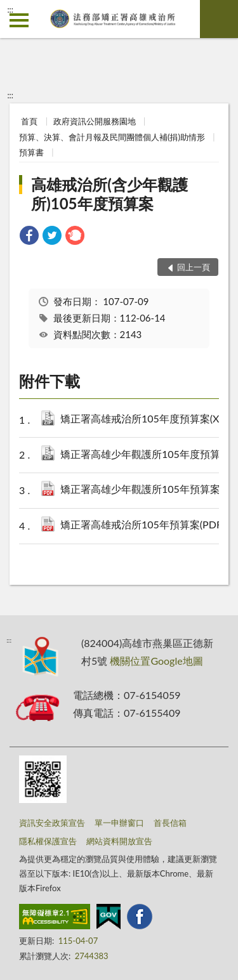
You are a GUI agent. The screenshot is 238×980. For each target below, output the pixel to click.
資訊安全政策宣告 (52, 823)
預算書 (31, 152)
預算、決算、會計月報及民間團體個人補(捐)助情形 (112, 137)
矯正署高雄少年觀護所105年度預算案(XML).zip (145, 455)
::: (10, 10)
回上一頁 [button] (194, 267)
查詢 (219, 19)
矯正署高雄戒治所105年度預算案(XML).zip (145, 420)
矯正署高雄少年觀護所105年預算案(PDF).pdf (145, 490)
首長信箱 (170, 823)
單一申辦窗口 (119, 823)
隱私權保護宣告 (48, 841)
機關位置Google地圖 (156, 661)
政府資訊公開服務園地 (95, 121)
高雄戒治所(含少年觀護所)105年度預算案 (109, 194)
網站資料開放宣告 (119, 841)
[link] (29, 237)
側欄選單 (19, 20)
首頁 (29, 121)
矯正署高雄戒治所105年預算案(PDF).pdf (145, 526)
